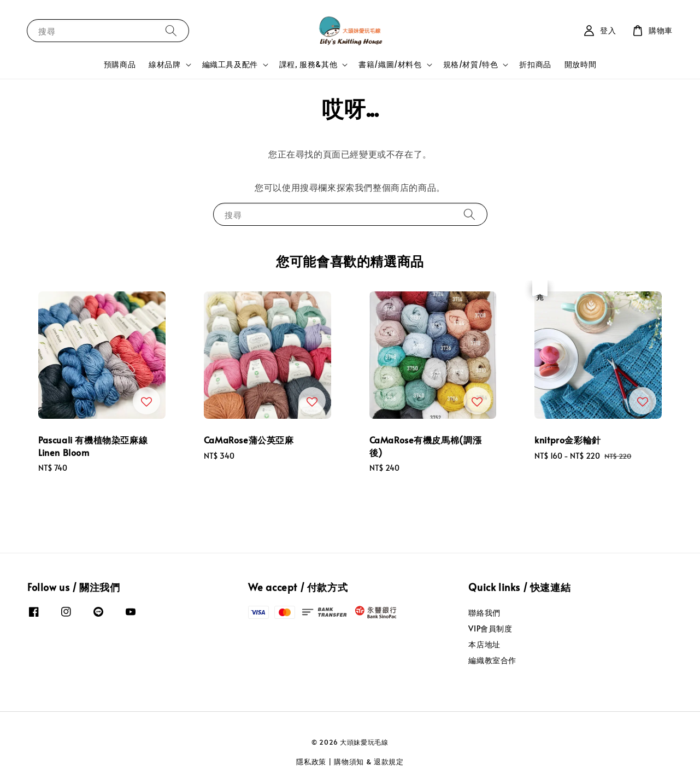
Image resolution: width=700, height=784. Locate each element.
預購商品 (120, 64)
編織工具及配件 (230, 65)
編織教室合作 (492, 660)
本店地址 (484, 644)
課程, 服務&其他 (308, 65)
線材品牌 (164, 65)
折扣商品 (535, 64)
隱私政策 (311, 762)
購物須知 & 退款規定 (369, 762)
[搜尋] (171, 30)
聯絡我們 (484, 613)
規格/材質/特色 (471, 65)
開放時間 (580, 64)
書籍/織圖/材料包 (390, 65)
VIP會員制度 (490, 628)
